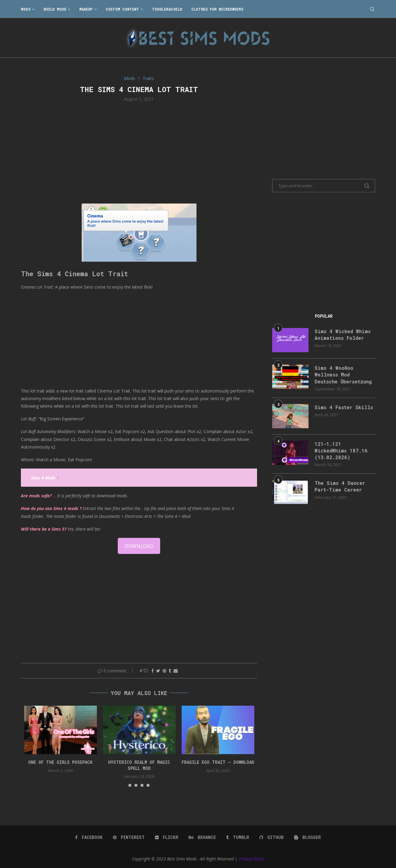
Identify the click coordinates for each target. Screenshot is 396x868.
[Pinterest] (129, 837)
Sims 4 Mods (43, 478)
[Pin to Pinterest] (164, 671)
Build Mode (55, 9)
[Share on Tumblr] (170, 671)
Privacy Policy (251, 859)
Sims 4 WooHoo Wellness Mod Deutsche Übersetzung (343, 375)
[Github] (272, 837)
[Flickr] (167, 837)
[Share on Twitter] (158, 671)
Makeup (86, 9)
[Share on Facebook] (153, 671)
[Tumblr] (238, 837)
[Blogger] (307, 837)
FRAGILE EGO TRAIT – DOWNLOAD (218, 762)
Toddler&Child (167, 9)
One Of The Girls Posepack (60, 762)
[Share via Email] (176, 671)
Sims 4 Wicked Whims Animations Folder (343, 335)
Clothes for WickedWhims (217, 9)
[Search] (372, 9)
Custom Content (122, 9)
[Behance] (202, 837)
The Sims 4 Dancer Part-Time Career (340, 487)
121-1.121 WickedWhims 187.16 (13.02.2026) (341, 451)
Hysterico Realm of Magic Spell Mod (139, 765)
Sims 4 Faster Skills (344, 407)
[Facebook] (89, 837)
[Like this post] (146, 671)
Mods (26, 9)
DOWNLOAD (139, 546)
